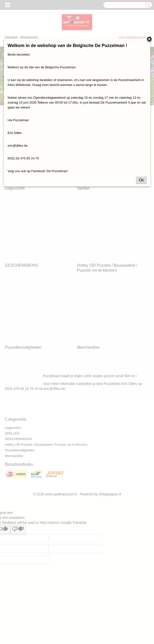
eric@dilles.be (18, 146)
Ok (141, 180)
